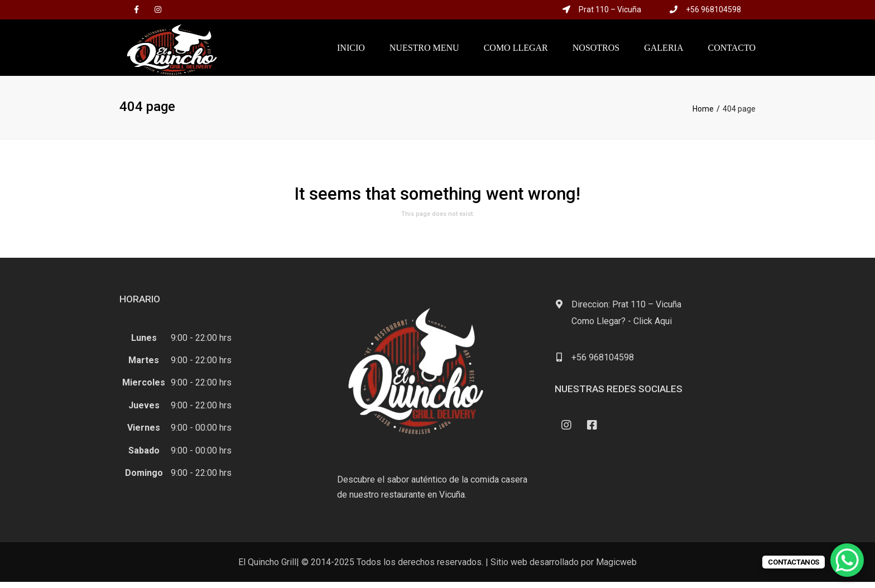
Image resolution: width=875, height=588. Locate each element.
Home (703, 115)
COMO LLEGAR (516, 50)
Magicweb (616, 568)
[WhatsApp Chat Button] (847, 560)
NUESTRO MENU (424, 50)
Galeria (664, 50)
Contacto (732, 50)
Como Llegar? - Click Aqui (622, 327)
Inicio (351, 50)
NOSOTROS (596, 50)
